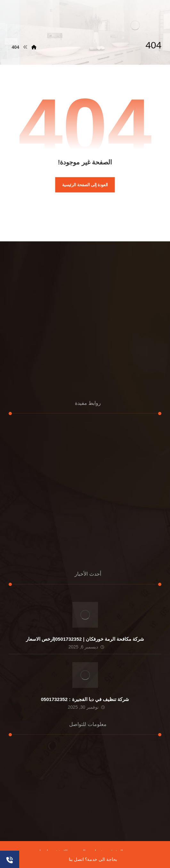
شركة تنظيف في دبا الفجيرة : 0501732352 (85, 699)
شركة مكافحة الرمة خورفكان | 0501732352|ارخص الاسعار (85, 639)
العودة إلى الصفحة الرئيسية (85, 185)
